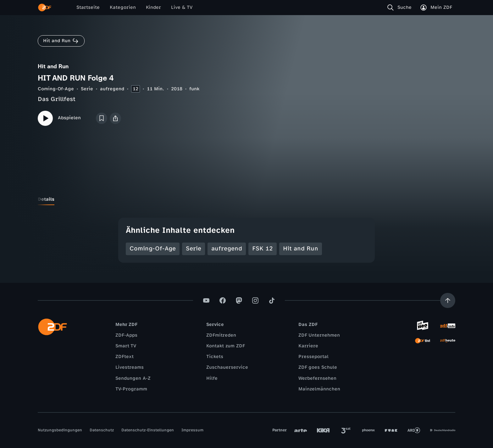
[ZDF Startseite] (45, 8)
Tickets (215, 357)
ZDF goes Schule (318, 367)
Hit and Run (301, 249)
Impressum (192, 430)
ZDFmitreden (221, 335)
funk (194, 89)
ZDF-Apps (126, 335)
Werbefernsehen (317, 378)
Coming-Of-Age (56, 89)
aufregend (112, 89)
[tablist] (246, 199)
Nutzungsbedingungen (60, 430)
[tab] (46, 199)
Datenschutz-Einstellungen (148, 430)
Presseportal (313, 357)
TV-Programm (131, 389)
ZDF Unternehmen (319, 335)
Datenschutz (102, 430)
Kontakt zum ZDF (226, 346)
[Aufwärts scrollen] (448, 300)
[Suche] (401, 8)
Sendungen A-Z (133, 378)
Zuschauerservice (227, 367)
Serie (87, 89)
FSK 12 (263, 249)
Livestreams (130, 367)
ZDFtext (125, 357)
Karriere (308, 346)
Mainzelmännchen (319, 389)
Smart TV (126, 346)
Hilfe (212, 378)
